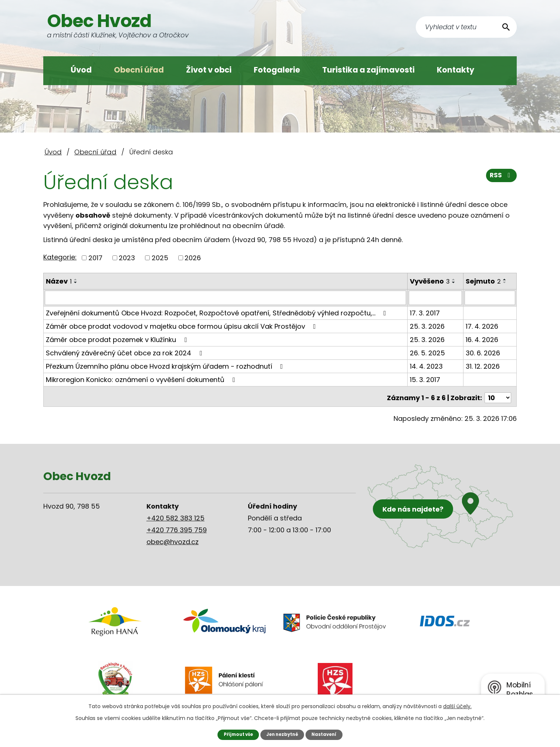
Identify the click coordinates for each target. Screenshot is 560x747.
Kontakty (456, 70)
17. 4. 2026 (483, 326)
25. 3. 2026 (428, 326)
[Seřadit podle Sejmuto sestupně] (506, 282)
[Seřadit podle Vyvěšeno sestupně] (454, 282)
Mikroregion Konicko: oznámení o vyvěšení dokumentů (142, 379)
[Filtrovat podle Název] (226, 298)
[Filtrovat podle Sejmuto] (490, 298)
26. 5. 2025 (428, 353)
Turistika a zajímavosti (368, 70)
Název (59, 281)
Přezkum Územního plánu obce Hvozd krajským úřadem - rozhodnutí (166, 366)
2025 (160, 258)
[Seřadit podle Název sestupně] (76, 282)
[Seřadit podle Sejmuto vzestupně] (506, 279)
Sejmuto (484, 281)
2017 (95, 258)
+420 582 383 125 (176, 515)
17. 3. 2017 (425, 313)
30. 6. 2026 (484, 353)
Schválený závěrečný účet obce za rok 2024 (125, 353)
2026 (193, 258)
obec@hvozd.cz (173, 539)
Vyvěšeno (430, 281)
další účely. (457, 706)
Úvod (81, 70)
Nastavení (327, 734)
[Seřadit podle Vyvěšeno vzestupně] (454, 279)
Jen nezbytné (283, 734)
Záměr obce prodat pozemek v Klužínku (118, 339)
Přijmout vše (235, 734)
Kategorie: (60, 257)
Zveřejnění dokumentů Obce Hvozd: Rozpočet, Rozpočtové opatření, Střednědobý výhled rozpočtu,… (217, 313)
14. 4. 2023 (427, 366)
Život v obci (209, 70)
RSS (501, 178)
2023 (127, 258)
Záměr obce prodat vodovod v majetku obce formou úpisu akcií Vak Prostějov (182, 326)
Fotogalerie (277, 70)
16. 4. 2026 (483, 339)
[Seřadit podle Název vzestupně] (76, 279)
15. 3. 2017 (425, 379)
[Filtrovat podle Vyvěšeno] (436, 298)
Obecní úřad (139, 70)
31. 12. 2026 (483, 366)
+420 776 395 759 (177, 527)
